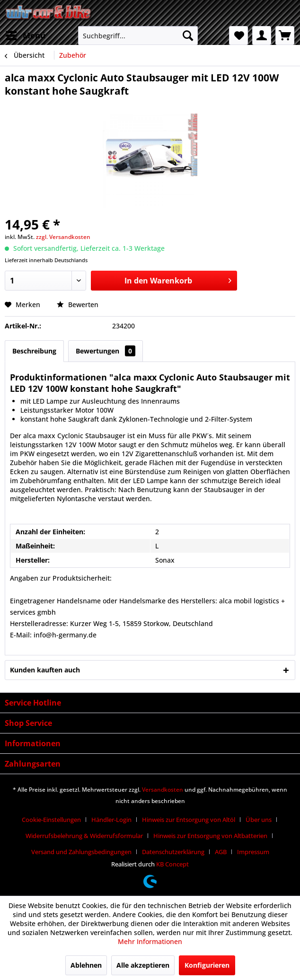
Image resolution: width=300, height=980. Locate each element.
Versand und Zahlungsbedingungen (81, 852)
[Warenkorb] (285, 35)
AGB (221, 852)
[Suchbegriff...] (138, 35)
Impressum (253, 852)
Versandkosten (163, 790)
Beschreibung (34, 351)
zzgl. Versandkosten (63, 237)
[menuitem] (25, 35)
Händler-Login (111, 820)
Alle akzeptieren (143, 965)
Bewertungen (106, 351)
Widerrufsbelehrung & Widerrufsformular (84, 836)
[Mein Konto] (262, 35)
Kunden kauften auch (45, 670)
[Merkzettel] (238, 35)
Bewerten (78, 305)
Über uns (259, 820)
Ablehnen (86, 965)
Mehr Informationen (150, 941)
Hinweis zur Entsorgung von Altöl (189, 820)
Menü (26, 34)
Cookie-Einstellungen (51, 820)
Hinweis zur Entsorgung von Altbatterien (210, 836)
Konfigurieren (207, 965)
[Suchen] (188, 35)
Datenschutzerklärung (173, 852)
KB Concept (172, 864)
